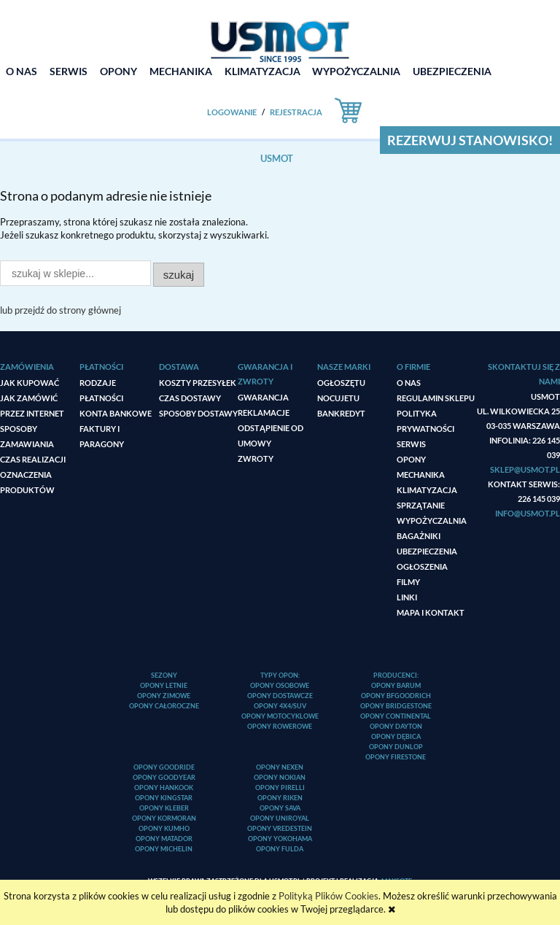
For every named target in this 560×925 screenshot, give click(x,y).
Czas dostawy (190, 398)
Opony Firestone (396, 757)
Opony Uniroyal (280, 818)
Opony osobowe (280, 685)
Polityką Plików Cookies (328, 896)
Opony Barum (396, 685)
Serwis (411, 444)
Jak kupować (30, 383)
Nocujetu (338, 398)
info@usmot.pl (528, 513)
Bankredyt (341, 413)
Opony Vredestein (280, 828)
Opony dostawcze (280, 696)
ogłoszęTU (341, 383)
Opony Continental (396, 716)
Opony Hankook (164, 787)
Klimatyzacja (427, 490)
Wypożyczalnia (432, 520)
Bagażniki (419, 536)
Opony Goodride (164, 767)
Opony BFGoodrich (396, 696)
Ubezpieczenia (427, 551)
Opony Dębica (396, 736)
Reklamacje (264, 413)
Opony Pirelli (280, 787)
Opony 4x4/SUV (280, 706)
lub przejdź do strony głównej (61, 310)
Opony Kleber (164, 808)
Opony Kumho (164, 828)
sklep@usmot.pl (525, 469)
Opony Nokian (280, 777)
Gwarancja (263, 397)
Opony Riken (280, 798)
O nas (409, 383)
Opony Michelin (164, 849)
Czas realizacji (33, 459)
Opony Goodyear (164, 777)
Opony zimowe (164, 696)
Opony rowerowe (280, 726)
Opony (411, 459)
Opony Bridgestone (396, 706)
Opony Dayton (396, 726)
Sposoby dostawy (198, 413)
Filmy (408, 582)
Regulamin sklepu (436, 398)
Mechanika (421, 475)
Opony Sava (280, 808)
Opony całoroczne (164, 706)
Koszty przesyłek (198, 383)
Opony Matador (164, 839)
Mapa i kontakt (431, 612)
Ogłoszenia (422, 566)
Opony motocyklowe (280, 716)
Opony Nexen (280, 767)
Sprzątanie (421, 505)
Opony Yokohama (280, 839)
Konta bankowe (116, 413)
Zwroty (256, 458)
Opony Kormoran (164, 818)
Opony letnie (164, 685)
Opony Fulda (280, 849)
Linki (407, 597)
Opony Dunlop (396, 747)
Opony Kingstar (164, 798)
